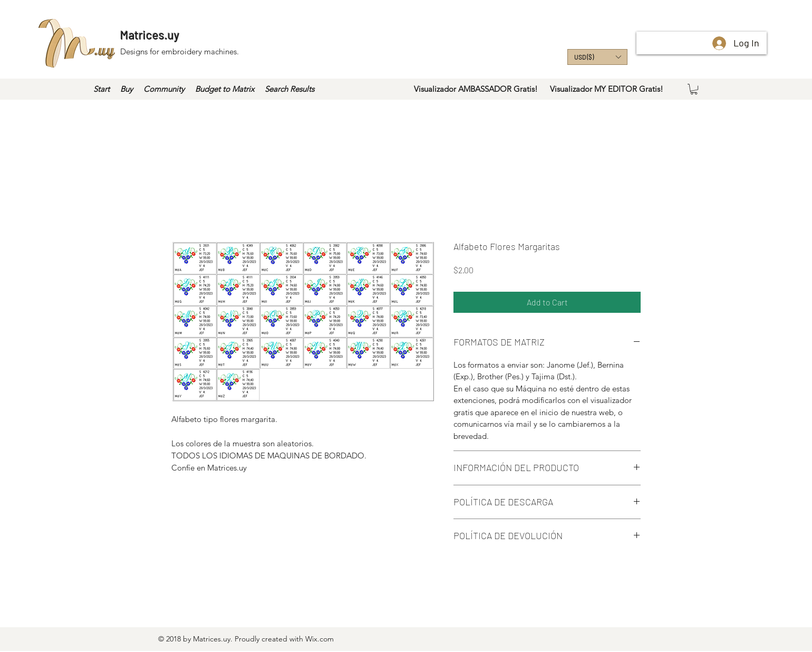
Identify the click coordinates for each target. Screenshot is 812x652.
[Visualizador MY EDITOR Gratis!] (606, 89)
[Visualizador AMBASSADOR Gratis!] (476, 89)
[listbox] (597, 57)
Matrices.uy (150, 35)
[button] (597, 57)
